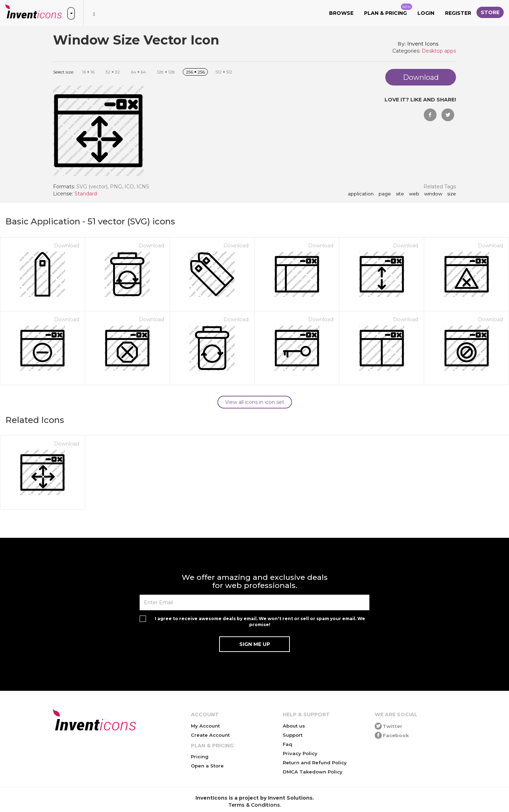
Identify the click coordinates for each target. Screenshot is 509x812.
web (414, 194)
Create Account (210, 735)
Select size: (64, 72)
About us (294, 726)
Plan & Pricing (388, 10)
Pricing (200, 757)
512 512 (224, 72)
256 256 (195, 72)
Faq (288, 744)
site (400, 194)
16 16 (88, 72)
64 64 (138, 72)
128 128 (166, 72)
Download (67, 246)
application (361, 194)
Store (490, 12)
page (385, 194)
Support (293, 735)
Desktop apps (439, 51)
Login (426, 13)
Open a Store (207, 766)
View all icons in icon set (255, 402)
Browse (341, 13)
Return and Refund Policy (315, 763)
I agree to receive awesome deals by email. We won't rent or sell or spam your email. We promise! (260, 622)
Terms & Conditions (254, 805)
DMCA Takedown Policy (313, 772)
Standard (86, 194)
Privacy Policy (300, 753)
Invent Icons (423, 44)
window (433, 194)
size (452, 194)
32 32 (113, 72)
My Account (205, 726)
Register (458, 13)
